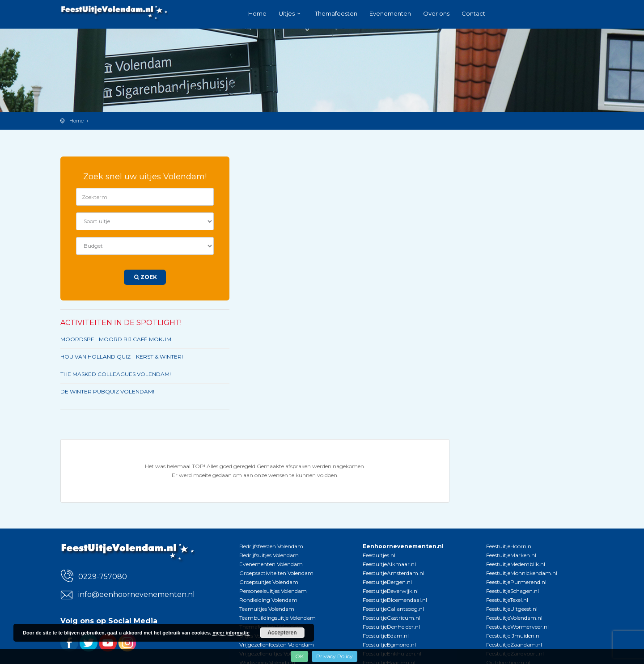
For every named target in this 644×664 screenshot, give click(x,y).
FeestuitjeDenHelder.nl (391, 627)
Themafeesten (336, 13)
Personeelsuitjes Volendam (273, 591)
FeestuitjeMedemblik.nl (516, 564)
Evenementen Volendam (271, 564)
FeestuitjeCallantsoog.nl (393, 609)
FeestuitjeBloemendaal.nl (395, 600)
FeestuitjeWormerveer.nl (517, 627)
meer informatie (231, 633)
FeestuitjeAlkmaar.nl (389, 564)
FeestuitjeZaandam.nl (514, 645)
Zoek (145, 277)
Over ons (436, 13)
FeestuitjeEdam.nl (386, 636)
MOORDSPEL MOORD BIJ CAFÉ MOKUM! (117, 339)
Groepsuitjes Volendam (269, 582)
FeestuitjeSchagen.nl (513, 591)
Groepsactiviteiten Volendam (276, 573)
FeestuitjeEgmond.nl (389, 645)
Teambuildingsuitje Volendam (278, 618)
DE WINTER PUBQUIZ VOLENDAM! (107, 391)
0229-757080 (103, 577)
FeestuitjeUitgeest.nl (512, 609)
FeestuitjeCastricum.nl (392, 618)
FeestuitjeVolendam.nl (514, 618)
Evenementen (390, 13)
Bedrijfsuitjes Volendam (269, 555)
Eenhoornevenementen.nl (403, 546)
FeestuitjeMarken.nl (511, 555)
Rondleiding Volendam (268, 600)
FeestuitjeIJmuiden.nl (513, 636)
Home (257, 13)
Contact (473, 13)
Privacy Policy (335, 656)
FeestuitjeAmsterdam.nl (394, 573)
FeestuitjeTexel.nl (507, 600)
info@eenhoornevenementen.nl (137, 594)
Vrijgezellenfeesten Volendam (277, 645)
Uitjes (287, 13)
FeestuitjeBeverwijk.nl (391, 591)
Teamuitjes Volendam (267, 609)
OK (299, 656)
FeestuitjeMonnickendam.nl (522, 573)
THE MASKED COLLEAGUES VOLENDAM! (116, 374)
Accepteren (282, 633)
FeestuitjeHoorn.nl (509, 546)
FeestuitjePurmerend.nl (516, 582)
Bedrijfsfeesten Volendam (271, 546)
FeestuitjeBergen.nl (387, 582)
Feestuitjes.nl (379, 555)
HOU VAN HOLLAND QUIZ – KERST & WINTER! (122, 357)
